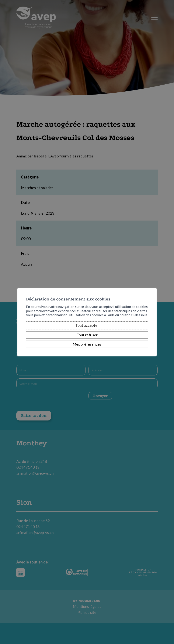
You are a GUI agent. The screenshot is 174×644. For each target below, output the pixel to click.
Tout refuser (87, 335)
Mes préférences (87, 344)
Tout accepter (87, 325)
